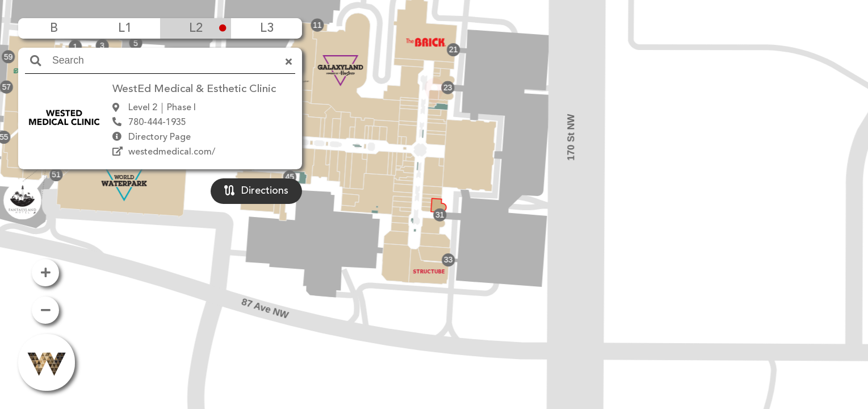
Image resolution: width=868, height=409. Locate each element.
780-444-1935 (157, 123)
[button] (434, 188)
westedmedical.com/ (172, 152)
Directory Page (160, 137)
